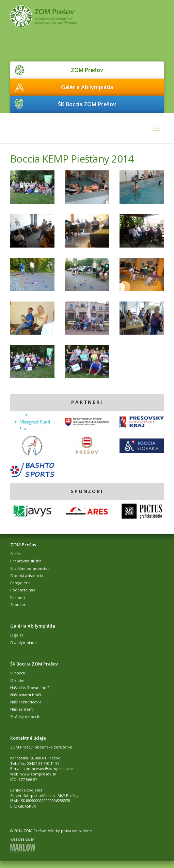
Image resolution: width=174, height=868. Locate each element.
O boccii (18, 673)
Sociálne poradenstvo (30, 568)
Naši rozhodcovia (26, 702)
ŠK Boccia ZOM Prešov (87, 104)
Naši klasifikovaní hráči (30, 688)
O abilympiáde (23, 642)
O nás (15, 554)
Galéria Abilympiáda (87, 87)
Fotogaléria (20, 583)
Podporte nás (22, 590)
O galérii (18, 635)
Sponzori (18, 605)
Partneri (18, 597)
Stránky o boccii (25, 717)
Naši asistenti (22, 709)
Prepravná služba (26, 561)
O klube (17, 680)
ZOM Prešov (87, 70)
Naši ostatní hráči (26, 695)
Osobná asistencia (27, 576)
